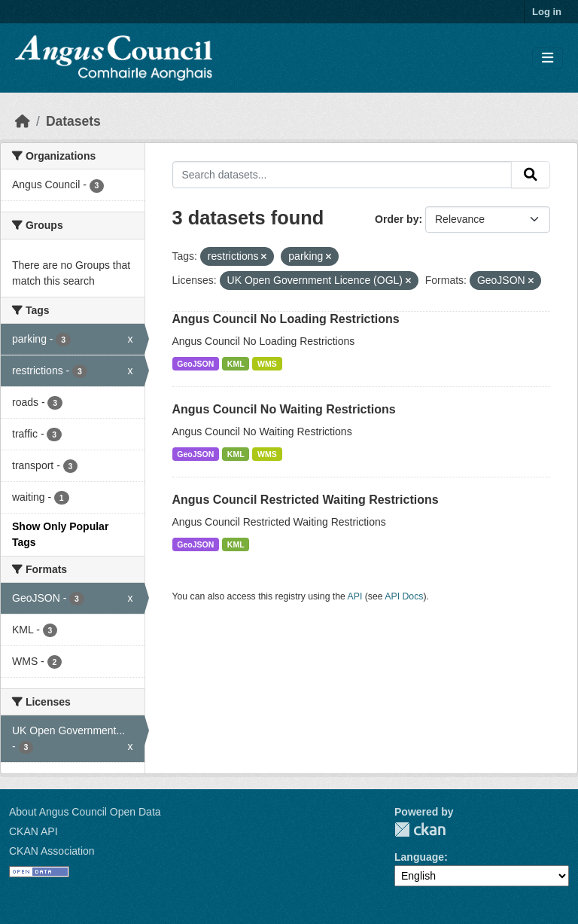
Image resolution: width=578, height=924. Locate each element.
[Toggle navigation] (548, 58)
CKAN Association (52, 851)
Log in (547, 12)
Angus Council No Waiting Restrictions (284, 409)
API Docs (404, 596)
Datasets (73, 121)
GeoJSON (195, 364)
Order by (397, 219)
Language (419, 857)
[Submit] (531, 175)
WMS (267, 364)
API (355, 596)
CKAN (420, 829)
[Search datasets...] (342, 175)
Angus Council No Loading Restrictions (286, 319)
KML (236, 364)
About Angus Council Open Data (85, 812)
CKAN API (33, 831)
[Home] (23, 121)
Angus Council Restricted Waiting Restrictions (306, 500)
